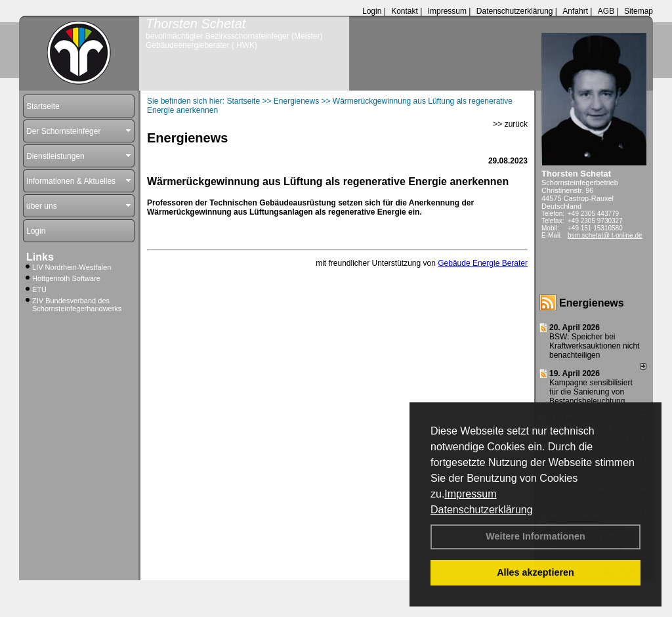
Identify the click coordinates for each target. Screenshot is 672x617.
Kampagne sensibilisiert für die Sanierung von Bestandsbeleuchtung (591, 392)
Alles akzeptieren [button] (535, 572)
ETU (39, 289)
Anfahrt (575, 11)
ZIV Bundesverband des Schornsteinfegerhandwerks (77, 305)
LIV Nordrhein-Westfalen (72, 267)
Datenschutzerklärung (482, 510)
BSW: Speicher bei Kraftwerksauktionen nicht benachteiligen (594, 346)
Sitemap (639, 11)
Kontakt (405, 11)
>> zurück (510, 124)
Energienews (592, 303)
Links (40, 257)
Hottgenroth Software (66, 278)
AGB (606, 11)
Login (372, 11)
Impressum (470, 494)
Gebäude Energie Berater (483, 263)
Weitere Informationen (535, 536)
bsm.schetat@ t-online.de (605, 235)
